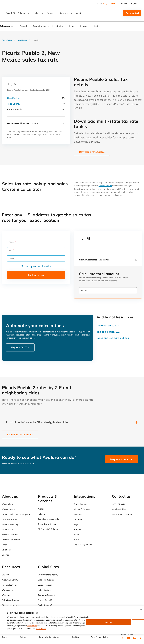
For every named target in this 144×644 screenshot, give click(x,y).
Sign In (134, 4)
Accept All (108, 622)
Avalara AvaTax (105, 186)
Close (140, 609)
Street (12, 242)
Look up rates (36, 275)
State (12, 258)
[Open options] (61, 258)
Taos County (14, 104)
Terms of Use (32, 626)
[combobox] (36, 258)
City (11, 250)
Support (123, 4)
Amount (85, 290)
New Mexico (13, 98)
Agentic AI (10, 13)
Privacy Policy (41, 629)
